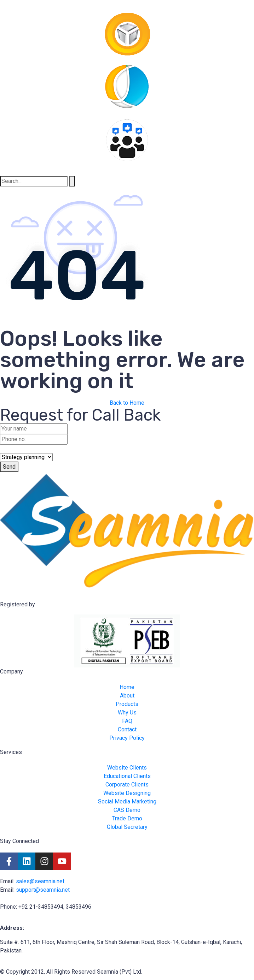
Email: (8, 881)
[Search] (72, 181)
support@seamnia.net (43, 890)
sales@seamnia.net (40, 881)
